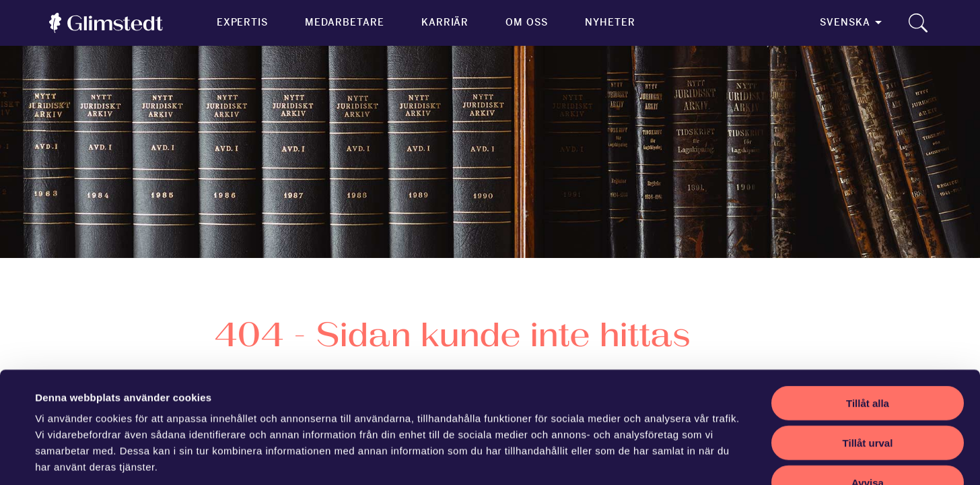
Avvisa (868, 387)
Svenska (845, 22)
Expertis (243, 22)
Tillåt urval (868, 347)
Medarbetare (344, 22)
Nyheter (610, 22)
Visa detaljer (590, 458)
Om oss (527, 22)
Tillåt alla (868, 308)
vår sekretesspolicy (133, 404)
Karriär (445, 22)
